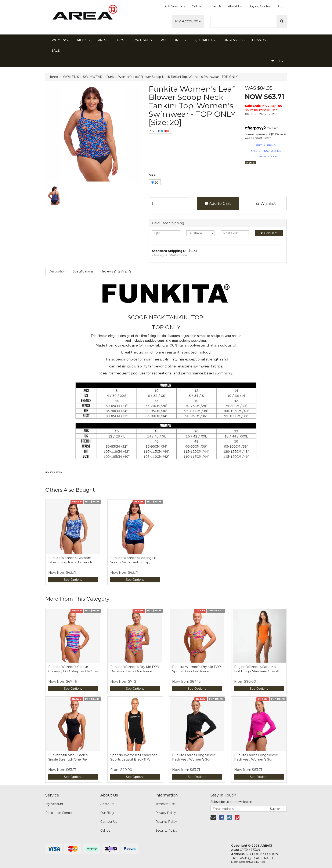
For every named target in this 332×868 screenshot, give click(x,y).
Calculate (269, 233)
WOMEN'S (61, 40)
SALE (56, 51)
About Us (235, 6)
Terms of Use (165, 804)
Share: (160, 131)
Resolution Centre (59, 813)
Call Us (197, 6)
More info (262, 128)
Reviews (116, 271)
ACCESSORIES (174, 40)
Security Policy (166, 831)
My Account (188, 21)
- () (277, 61)
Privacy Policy (166, 813)
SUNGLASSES (234, 40)
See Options (73, 580)
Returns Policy (166, 822)
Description (57, 271)
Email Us (215, 6)
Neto (262, 862)
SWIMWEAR (93, 77)
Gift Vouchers (175, 6)
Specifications (83, 271)
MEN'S (84, 40)
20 (155, 183)
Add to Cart (218, 204)
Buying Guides (259, 6)
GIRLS (103, 40)
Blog (280, 6)
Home (53, 77)
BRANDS (260, 40)
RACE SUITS (144, 40)
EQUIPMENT (204, 40)
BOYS (121, 40)
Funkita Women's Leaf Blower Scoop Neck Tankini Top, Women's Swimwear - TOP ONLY (172, 77)
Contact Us (109, 822)
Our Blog (107, 813)
